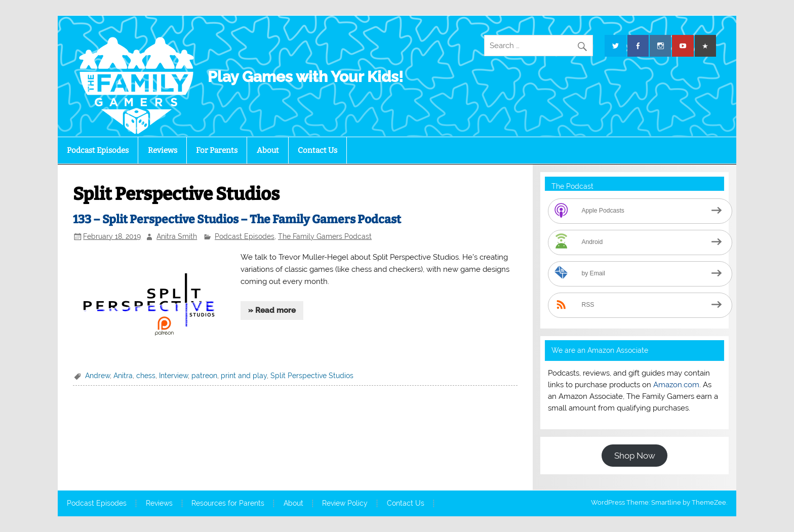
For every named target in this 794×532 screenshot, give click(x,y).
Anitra (123, 376)
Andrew (97, 376)
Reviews (163, 150)
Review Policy (345, 504)
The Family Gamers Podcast (325, 236)
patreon (204, 376)
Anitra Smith (177, 236)
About (268, 150)
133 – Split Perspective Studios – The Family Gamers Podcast (237, 219)
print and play (244, 376)
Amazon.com (676, 385)
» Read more (272, 310)
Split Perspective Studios (312, 376)
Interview (173, 376)
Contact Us (317, 150)
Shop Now (635, 456)
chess (146, 376)
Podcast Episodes (98, 150)
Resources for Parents (228, 504)
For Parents (217, 150)
